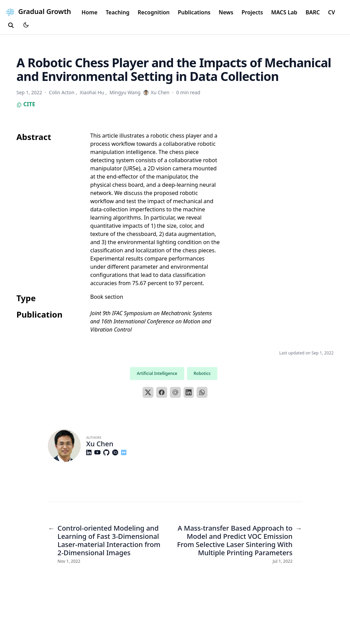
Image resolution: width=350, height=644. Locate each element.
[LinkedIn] (189, 392)
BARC (313, 12)
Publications (194, 12)
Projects (252, 12)
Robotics (202, 373)
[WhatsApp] (202, 392)
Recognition (154, 12)
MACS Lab (284, 12)
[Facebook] (162, 392)
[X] (148, 392)
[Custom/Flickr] (125, 452)
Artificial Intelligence (157, 373)
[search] (11, 25)
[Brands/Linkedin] (90, 452)
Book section (107, 297)
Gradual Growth (38, 11)
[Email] (175, 392)
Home (89, 12)
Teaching (118, 12)
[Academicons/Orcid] (117, 452)
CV (332, 12)
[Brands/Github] (108, 452)
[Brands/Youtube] (99, 452)
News (226, 12)
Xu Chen (100, 444)
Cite (26, 104)
